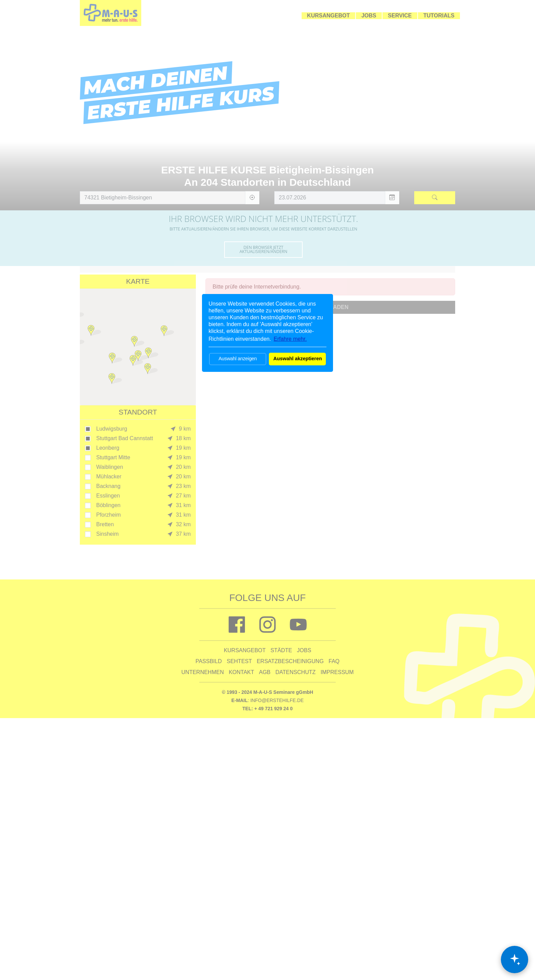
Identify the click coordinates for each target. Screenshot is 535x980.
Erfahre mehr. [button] (290, 339)
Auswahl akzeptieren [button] (298, 359)
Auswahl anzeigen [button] (237, 359)
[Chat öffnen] (515, 960)
